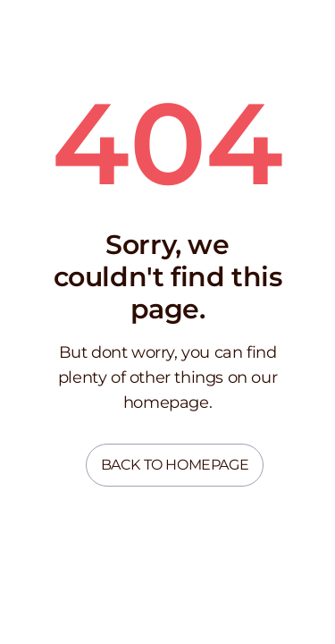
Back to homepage (175, 465)
